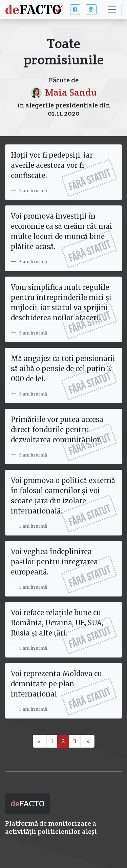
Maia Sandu (71, 92)
